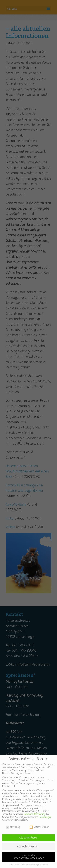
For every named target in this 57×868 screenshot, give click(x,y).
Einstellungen (45, 820)
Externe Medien (39, 830)
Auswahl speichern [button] (29, 850)
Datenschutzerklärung (35, 818)
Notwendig (13, 830)
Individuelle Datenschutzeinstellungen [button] (28, 860)
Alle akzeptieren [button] (28, 841)
